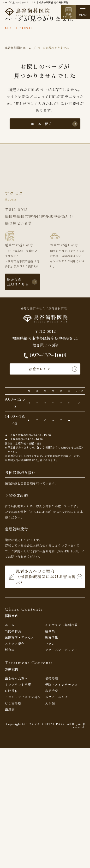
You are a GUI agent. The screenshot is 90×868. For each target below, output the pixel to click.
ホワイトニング (57, 697)
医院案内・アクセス (20, 637)
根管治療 (52, 678)
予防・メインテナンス (62, 685)
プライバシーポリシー (62, 650)
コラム (50, 643)
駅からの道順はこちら (18, 282)
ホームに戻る (41, 124)
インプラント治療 (18, 685)
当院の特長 (13, 631)
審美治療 (52, 691)
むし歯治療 (13, 703)
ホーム (10, 625)
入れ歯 (50, 703)
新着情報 (52, 637)
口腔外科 (11, 691)
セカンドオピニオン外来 (23, 697)
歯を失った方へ (16, 678)
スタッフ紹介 (15, 643)
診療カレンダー (41, 369)
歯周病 (10, 709)
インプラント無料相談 (62, 625)
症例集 (50, 631)
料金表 (10, 650)
